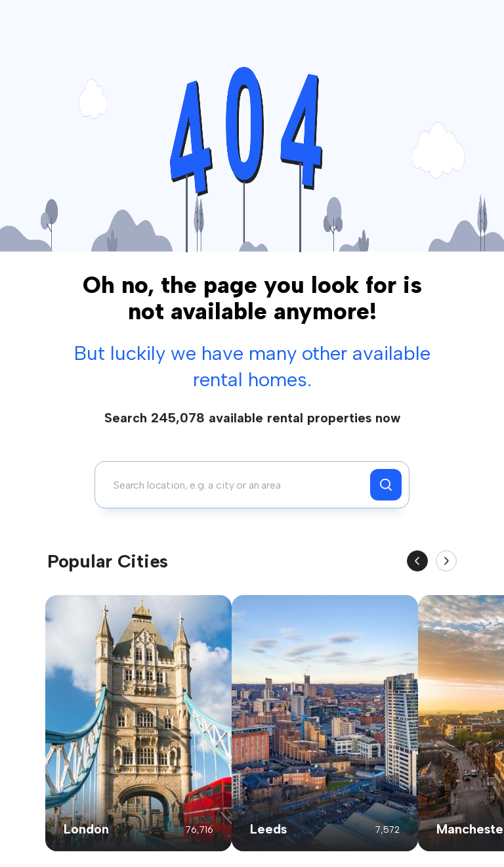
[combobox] (236, 485)
